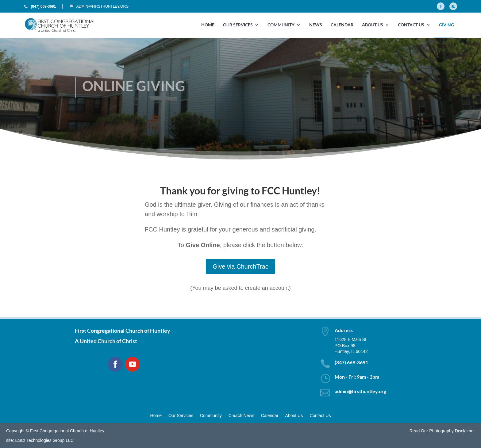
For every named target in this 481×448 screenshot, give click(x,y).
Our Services (238, 25)
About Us (373, 25)
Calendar (342, 25)
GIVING (446, 25)
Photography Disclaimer (452, 431)
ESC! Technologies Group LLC (44, 440)
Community (281, 25)
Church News (241, 416)
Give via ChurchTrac (240, 266)
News (316, 25)
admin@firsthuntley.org (360, 391)
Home (208, 25)
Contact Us (411, 25)
